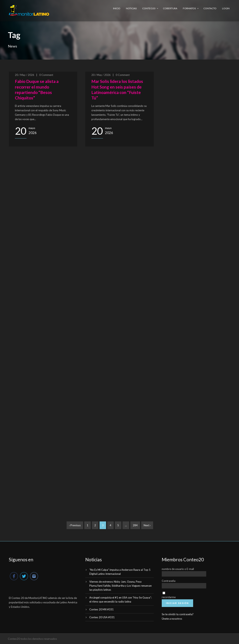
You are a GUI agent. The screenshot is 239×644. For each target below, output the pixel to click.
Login (226, 8)
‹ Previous (75, 525)
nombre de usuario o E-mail (178, 569)
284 (135, 525)
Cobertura (170, 8)
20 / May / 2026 (25, 75)
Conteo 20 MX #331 (101, 609)
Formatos (189, 8)
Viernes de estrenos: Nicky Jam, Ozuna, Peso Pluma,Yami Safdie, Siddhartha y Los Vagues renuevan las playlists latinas (121, 586)
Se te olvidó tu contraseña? (178, 614)
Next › (147, 525)
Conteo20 (149, 8)
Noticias (131, 8)
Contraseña (169, 581)
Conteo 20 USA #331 (102, 617)
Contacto (210, 8)
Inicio (117, 8)
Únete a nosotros (172, 619)
